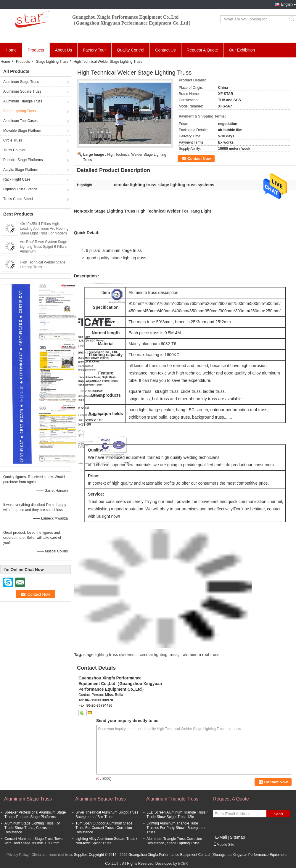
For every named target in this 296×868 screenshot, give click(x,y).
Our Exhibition (242, 50)
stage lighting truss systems (109, 655)
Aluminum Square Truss (22, 91)
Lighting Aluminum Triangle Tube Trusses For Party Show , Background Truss (176, 828)
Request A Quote (202, 50)
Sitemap (237, 837)
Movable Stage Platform (22, 131)
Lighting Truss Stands (20, 189)
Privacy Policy (18, 855)
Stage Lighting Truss (52, 62)
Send (278, 814)
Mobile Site (224, 845)
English (287, 4)
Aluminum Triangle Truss (23, 101)
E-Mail (221, 837)
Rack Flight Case (17, 179)
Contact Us (165, 50)
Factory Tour (94, 50)
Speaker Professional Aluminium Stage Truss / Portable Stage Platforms (35, 815)
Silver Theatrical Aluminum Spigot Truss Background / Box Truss (107, 815)
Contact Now (199, 159)
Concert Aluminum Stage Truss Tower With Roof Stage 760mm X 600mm (34, 841)
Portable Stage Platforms (23, 160)
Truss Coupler (14, 150)
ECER (183, 864)
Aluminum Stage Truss (21, 82)
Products (36, 50)
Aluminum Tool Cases (20, 121)
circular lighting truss (159, 655)
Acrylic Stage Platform (21, 170)
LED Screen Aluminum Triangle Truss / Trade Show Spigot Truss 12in (177, 815)
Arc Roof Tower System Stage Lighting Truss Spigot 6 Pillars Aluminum (44, 247)
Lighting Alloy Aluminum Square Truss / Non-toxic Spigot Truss (106, 841)
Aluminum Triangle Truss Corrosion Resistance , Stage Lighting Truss (174, 841)
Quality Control (131, 50)
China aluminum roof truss (52, 855)
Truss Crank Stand (18, 199)
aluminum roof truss (201, 655)
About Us (64, 50)
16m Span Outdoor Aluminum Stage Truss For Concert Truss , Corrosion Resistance (104, 828)
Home (11, 50)
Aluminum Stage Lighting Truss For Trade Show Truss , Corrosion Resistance (32, 828)
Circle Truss (13, 140)
